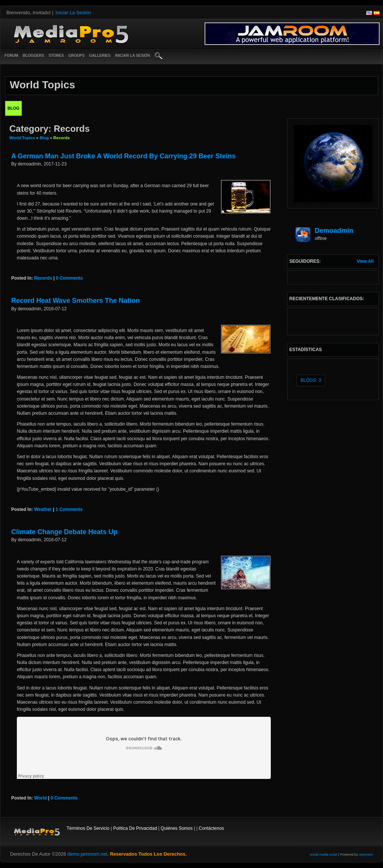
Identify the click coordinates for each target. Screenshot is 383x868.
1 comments (69, 509)
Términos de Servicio (88, 828)
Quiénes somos (177, 828)
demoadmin (334, 231)
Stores (56, 56)
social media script (324, 855)
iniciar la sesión (132, 56)
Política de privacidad (135, 828)
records (43, 278)
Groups (76, 56)
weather (43, 509)
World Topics (22, 138)
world (40, 798)
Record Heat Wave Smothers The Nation (75, 301)
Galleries (100, 56)
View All (365, 261)
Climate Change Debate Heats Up (64, 532)
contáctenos (211, 828)
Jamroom (366, 855)
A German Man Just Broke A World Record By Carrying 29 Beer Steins (123, 156)
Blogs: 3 (311, 380)
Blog (44, 138)
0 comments (69, 278)
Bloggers (33, 56)
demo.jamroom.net (87, 854)
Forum (11, 56)
